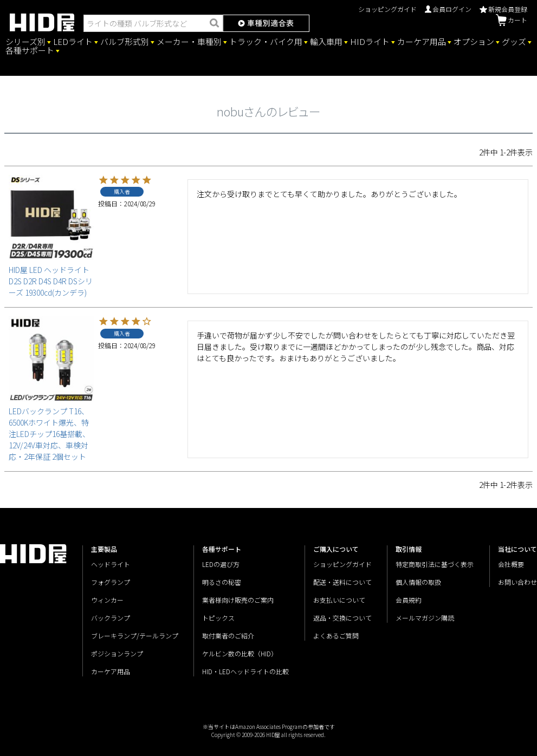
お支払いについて (339, 600)
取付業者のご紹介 (228, 636)
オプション (474, 42)
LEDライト (73, 42)
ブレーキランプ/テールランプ (135, 636)
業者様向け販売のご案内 (238, 600)
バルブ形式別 (125, 42)
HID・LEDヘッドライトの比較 (245, 671)
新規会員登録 (503, 9)
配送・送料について (342, 582)
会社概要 (511, 564)
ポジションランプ (117, 653)
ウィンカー (107, 600)
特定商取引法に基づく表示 (435, 564)
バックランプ (111, 618)
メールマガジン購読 (425, 618)
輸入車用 (326, 42)
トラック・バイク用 (266, 42)
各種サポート (30, 50)
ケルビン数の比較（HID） (240, 653)
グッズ (514, 42)
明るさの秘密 (222, 582)
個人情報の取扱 (418, 582)
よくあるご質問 (336, 636)
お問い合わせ (517, 582)
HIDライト (370, 42)
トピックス (218, 618)
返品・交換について (342, 618)
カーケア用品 (422, 42)
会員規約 (409, 600)
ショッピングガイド (387, 9)
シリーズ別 (25, 42)
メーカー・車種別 (189, 42)
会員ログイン (448, 9)
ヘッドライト (111, 564)
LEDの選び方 (221, 564)
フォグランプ (111, 582)
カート (512, 20)
